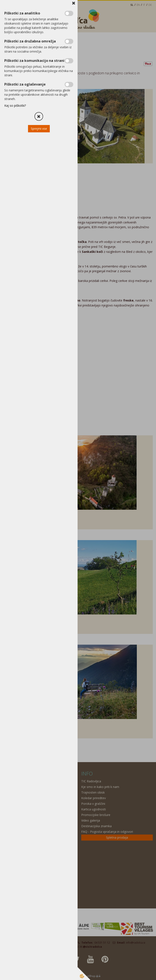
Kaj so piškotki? (15, 106)
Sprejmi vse (39, 129)
